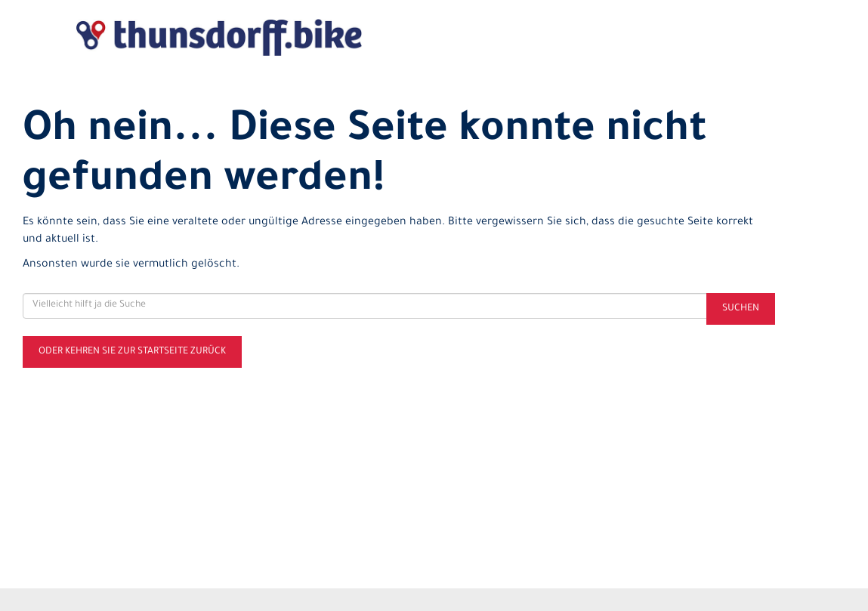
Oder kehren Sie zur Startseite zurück (132, 352)
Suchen (741, 309)
